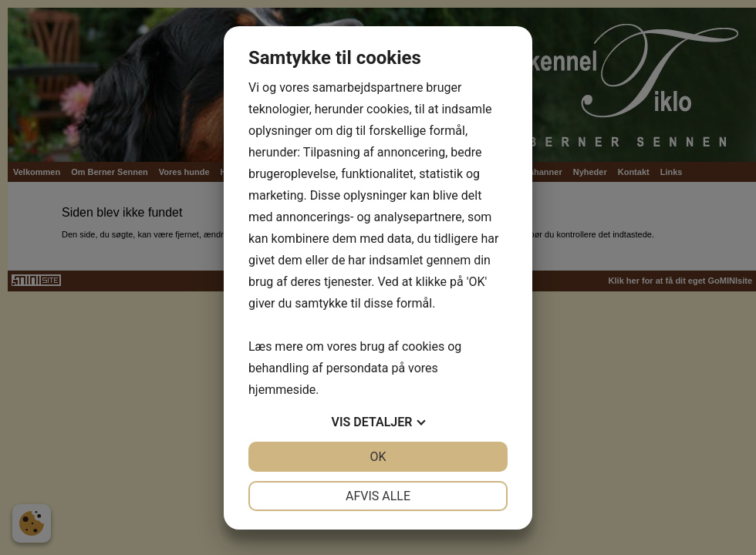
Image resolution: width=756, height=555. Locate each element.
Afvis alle (378, 496)
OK (378, 457)
